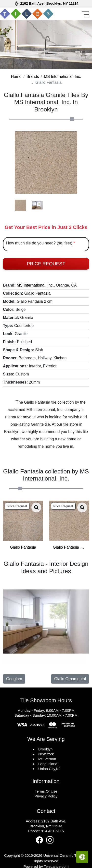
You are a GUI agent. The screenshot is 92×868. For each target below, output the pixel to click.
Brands (33, 77)
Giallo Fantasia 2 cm (35, 301)
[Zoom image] (36, 507)
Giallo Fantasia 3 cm (69, 547)
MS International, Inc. (62, 77)
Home (16, 77)
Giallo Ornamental (70, 679)
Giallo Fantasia (37, 293)
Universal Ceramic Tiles (63, 855)
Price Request (46, 264)
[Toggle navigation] (86, 14)
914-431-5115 (52, 831)
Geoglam (14, 679)
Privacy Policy (46, 796)
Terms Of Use (46, 791)
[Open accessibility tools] (82, 857)
